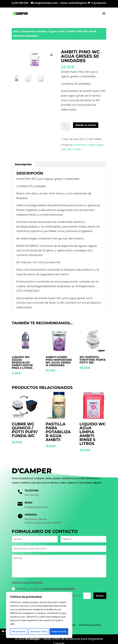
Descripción (23, 164)
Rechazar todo (38, 631)
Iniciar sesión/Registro (74, 3)
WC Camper (75, 149)
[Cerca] (70, 593)
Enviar (100, 596)
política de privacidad (59, 589)
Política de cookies (90, 621)
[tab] (23, 164)
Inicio (16, 31)
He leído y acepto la (43, 589)
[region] (39, 615)
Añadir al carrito (86, 125)
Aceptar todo (59, 631)
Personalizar (19, 631)
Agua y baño (57, 31)
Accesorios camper (34, 31)
